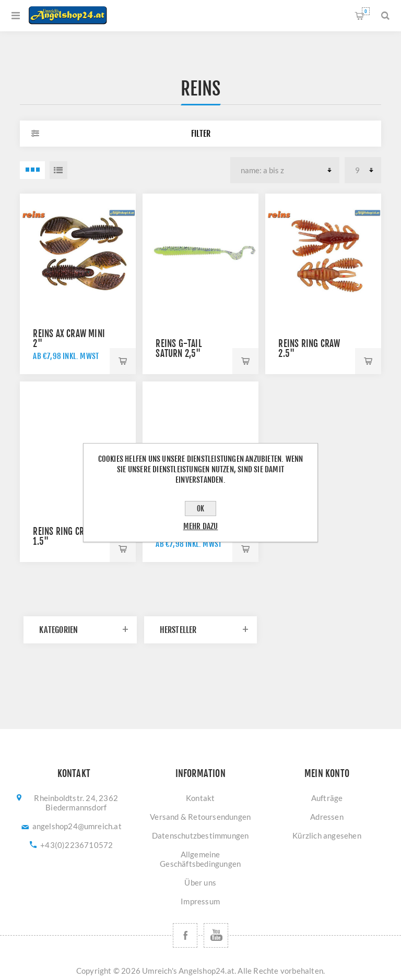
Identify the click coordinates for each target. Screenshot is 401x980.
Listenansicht (58, 170)
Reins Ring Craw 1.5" (64, 536)
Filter (201, 134)
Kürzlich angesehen (327, 835)
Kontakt (200, 798)
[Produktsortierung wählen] (285, 170)
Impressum (200, 901)
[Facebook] (185, 935)
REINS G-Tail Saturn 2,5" (178, 349)
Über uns (200, 882)
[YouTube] (216, 935)
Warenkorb (366, 11)
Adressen (327, 817)
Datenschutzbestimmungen (200, 835)
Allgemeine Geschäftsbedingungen (200, 859)
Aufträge (327, 798)
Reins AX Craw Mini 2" (69, 339)
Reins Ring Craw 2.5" (309, 349)
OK (200, 509)
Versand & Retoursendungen (200, 817)
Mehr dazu (201, 526)
